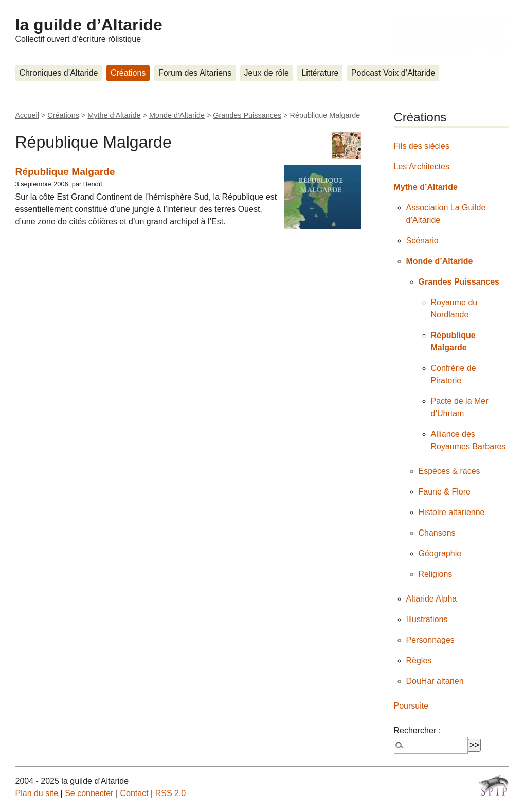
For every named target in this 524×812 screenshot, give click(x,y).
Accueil (27, 115)
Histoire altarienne (452, 512)
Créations (128, 73)
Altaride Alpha (432, 599)
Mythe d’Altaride (114, 115)
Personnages (430, 640)
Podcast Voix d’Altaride (393, 73)
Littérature (320, 73)
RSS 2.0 (171, 793)
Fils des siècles (422, 146)
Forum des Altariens (195, 73)
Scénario (422, 241)
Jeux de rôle (267, 73)
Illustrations (427, 619)
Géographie (440, 553)
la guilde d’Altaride (89, 25)
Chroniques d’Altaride (59, 73)
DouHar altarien (435, 681)
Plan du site (37, 793)
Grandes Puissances (247, 115)
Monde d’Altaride (177, 115)
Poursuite (411, 706)
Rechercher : (418, 730)
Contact (134, 793)
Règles (419, 660)
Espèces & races (449, 471)
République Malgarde (65, 172)
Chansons (437, 533)
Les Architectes (422, 166)
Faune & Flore (445, 492)
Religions (436, 574)
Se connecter (89, 793)
